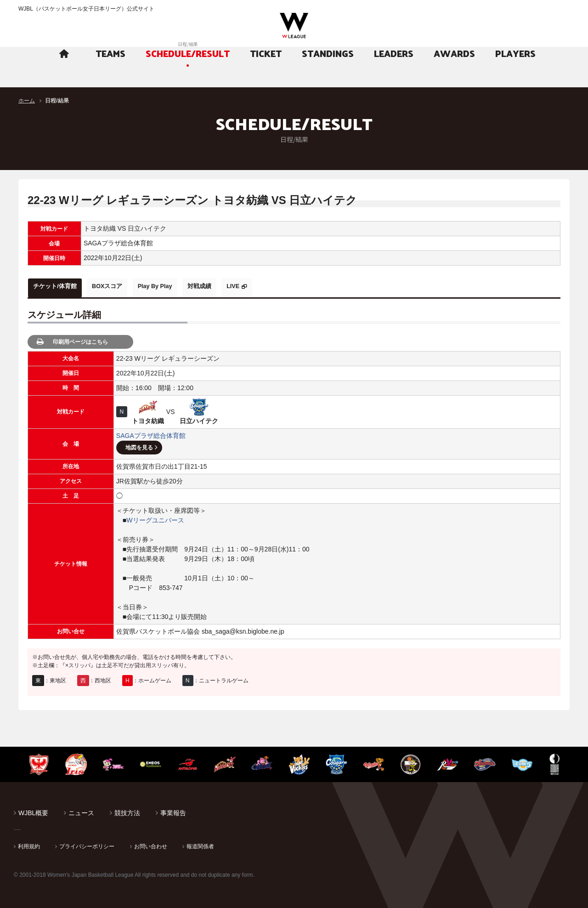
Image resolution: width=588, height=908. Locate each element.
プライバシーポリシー (87, 844)
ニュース (81, 810)
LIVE (278, 286)
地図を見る (139, 445)
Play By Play (181, 286)
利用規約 (29, 844)
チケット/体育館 (60, 286)
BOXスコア (123, 286)
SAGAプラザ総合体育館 (151, 433)
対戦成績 (235, 286)
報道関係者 (200, 844)
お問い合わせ (151, 844)
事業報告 (173, 810)
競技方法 (127, 810)
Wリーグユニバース (155, 517)
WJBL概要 (33, 810)
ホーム (27, 101)
